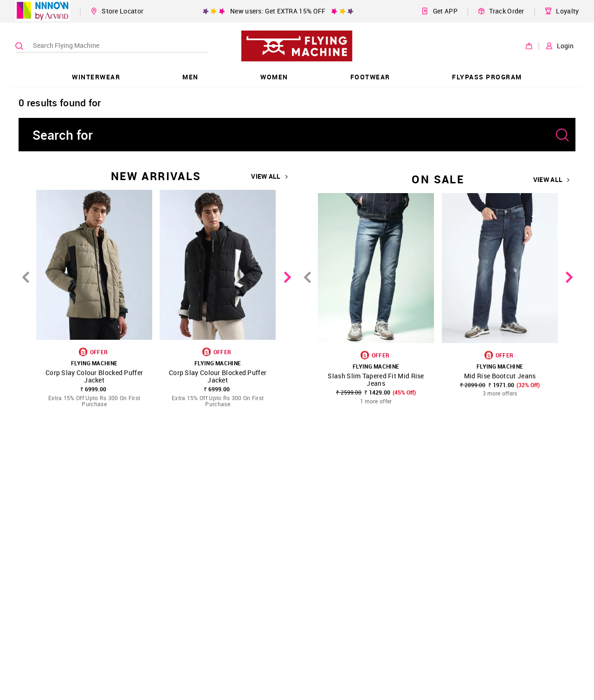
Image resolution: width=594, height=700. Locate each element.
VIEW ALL (269, 176)
